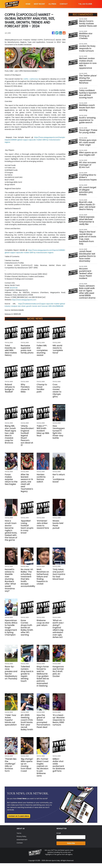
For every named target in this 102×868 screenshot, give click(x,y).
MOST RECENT (39, 4)
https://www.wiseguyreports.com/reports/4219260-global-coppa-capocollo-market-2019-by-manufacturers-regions (31, 254)
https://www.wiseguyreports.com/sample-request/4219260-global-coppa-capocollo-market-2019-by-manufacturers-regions (35, 140)
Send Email (14, 290)
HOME (28, 4)
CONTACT (64, 4)
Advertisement (23, 844)
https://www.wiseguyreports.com (25, 302)
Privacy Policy (22, 841)
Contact (20, 848)
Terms (19, 838)
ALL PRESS (52, 4)
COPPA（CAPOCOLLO (33, 79)
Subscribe (71, 848)
